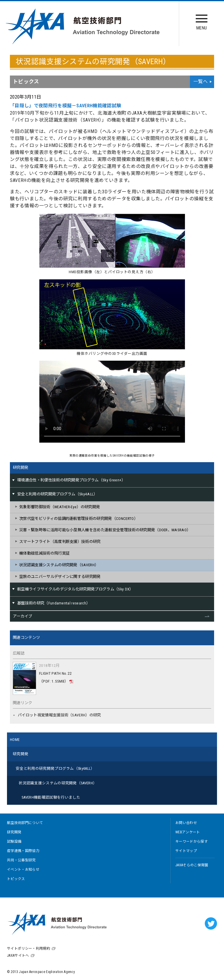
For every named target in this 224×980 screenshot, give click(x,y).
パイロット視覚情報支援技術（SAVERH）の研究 (59, 715)
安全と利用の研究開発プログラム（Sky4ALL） (55, 768)
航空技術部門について (25, 823)
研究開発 (21, 468)
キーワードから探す (192, 841)
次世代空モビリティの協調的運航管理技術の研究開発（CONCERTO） (79, 519)
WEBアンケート (188, 832)
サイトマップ (186, 851)
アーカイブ (23, 616)
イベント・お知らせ (23, 869)
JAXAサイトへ (18, 956)
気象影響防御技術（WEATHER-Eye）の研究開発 (60, 507)
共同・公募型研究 (21, 860)
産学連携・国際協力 (23, 851)
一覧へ (201, 81)
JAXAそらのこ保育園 (192, 865)
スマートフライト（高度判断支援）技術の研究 (60, 542)
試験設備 (14, 841)
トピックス (16, 879)
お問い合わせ (186, 823)
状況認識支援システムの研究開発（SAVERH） (59, 565)
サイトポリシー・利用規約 (29, 949)
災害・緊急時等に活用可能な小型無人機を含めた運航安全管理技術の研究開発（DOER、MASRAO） (105, 530)
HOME (15, 740)
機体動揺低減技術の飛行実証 (44, 553)
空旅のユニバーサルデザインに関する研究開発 (60, 577)
